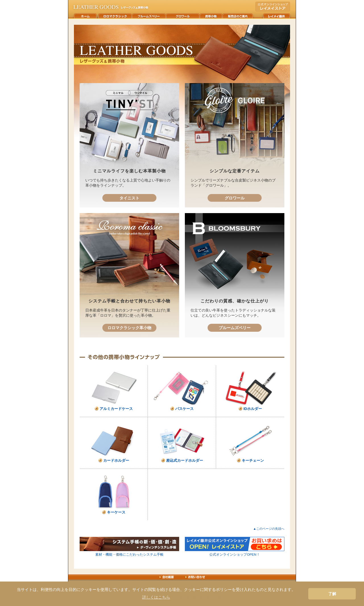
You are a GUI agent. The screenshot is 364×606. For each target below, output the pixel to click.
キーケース (116, 512)
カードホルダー (116, 460)
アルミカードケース (116, 409)
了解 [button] (332, 594)
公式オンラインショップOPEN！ (234, 554)
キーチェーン (253, 460)
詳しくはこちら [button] (156, 597)
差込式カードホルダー (185, 460)
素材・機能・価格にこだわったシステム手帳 (129, 554)
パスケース (184, 409)
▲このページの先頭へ (269, 529)
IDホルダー (253, 409)
